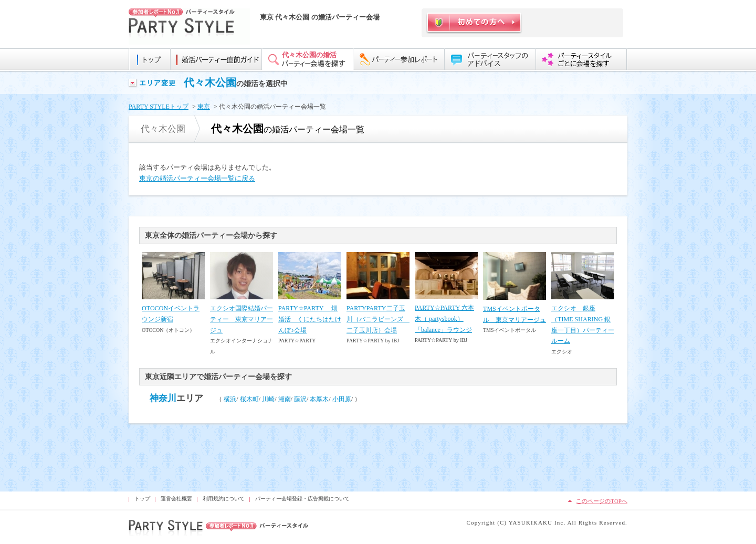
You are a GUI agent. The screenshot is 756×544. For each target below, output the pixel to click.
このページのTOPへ (602, 501)
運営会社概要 (176, 499)
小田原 (342, 399)
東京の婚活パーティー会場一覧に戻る (197, 178)
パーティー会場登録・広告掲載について (302, 499)
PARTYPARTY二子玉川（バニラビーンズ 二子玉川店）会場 (378, 319)
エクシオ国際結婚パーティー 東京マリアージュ (241, 319)
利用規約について (224, 499)
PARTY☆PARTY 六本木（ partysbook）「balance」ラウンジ (444, 319)
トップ (142, 499)
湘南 (285, 399)
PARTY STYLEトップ (159, 107)
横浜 (230, 399)
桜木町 (249, 399)
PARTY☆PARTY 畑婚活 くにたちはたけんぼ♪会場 (310, 319)
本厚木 (319, 399)
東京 (204, 107)
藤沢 (300, 399)
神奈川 (163, 398)
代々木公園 (210, 82)
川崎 (268, 399)
